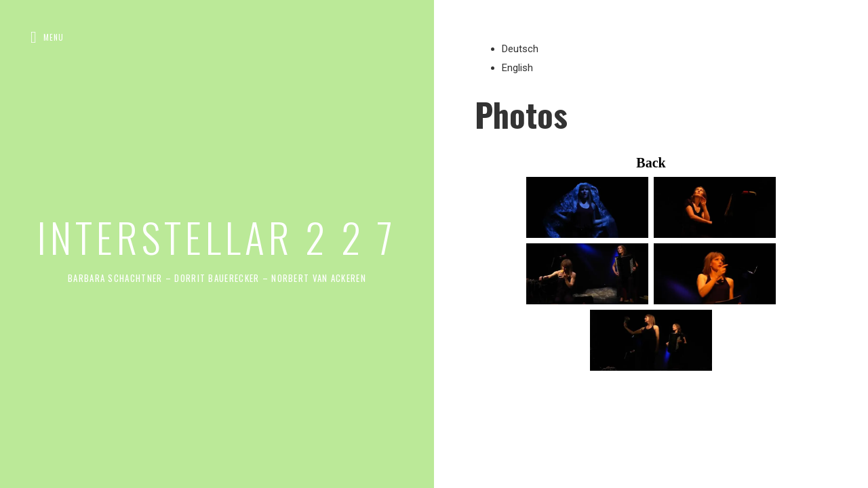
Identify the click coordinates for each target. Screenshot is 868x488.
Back (651, 163)
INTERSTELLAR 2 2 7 (217, 236)
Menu (54, 37)
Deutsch (520, 49)
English (517, 68)
